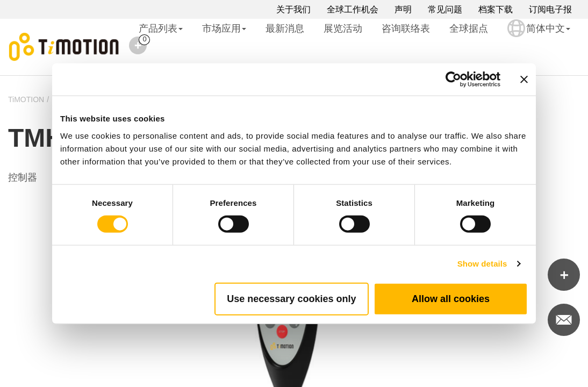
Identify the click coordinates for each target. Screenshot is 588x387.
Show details (482, 264)
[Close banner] (524, 80)
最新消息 (285, 28)
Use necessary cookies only (291, 298)
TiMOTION (26, 99)
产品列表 (161, 28)
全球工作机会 (353, 9)
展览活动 (343, 28)
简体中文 (539, 35)
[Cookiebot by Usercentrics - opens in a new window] (453, 80)
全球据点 (469, 28)
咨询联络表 (406, 28)
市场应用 (224, 28)
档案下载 (496, 9)
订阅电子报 (550, 9)
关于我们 (293, 9)
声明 (403, 9)
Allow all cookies (451, 298)
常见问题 (445, 9)
